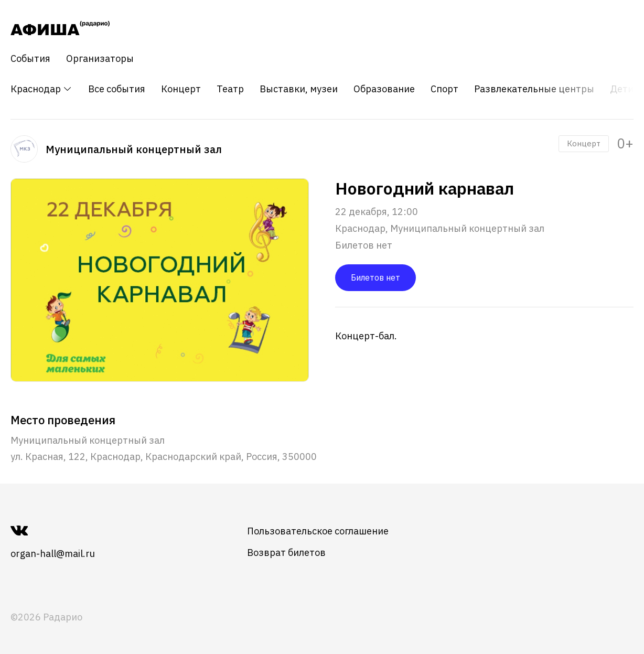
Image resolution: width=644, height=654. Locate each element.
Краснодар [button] (41, 89)
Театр (230, 89)
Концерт (181, 89)
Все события (117, 89)
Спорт (444, 89)
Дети (622, 89)
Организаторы (100, 59)
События (30, 59)
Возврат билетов (286, 553)
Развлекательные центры (534, 89)
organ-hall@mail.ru (53, 554)
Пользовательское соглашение (318, 531)
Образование (384, 89)
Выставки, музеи (299, 89)
